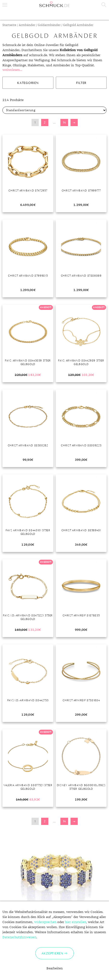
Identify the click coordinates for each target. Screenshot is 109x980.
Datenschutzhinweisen (19, 937)
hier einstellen (76, 922)
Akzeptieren (52, 953)
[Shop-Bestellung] (54, 110)
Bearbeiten (55, 968)
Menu (5, 5)
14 (64, 122)
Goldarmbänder (49, 25)
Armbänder (27, 25)
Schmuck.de (54, 4)
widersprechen (45, 922)
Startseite (9, 25)
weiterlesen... (12, 70)
